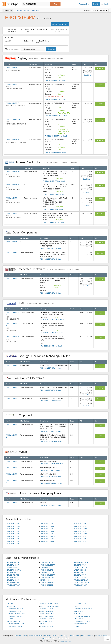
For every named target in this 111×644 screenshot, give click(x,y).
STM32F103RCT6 (13, 565)
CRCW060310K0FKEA (15, 609)
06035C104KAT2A (80, 624)
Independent (43, 30)
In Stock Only (28, 41)
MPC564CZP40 (46, 580)
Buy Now (100, 69)
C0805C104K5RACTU (48, 611)
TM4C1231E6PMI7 (12, 140)
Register (96, 4)
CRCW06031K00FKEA (82, 621)
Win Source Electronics (26, 378)
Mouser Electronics (41, 162)
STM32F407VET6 (80, 565)
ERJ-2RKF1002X (46, 621)
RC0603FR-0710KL (47, 619)
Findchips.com (10, 4)
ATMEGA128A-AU (80, 568)
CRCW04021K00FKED (15, 611)
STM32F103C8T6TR (81, 563)
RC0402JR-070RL (47, 609)
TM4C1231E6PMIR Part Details (56, 116)
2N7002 (43, 624)
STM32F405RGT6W (14, 570)
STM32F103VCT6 (80, 575)
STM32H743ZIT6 (13, 583)
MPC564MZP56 (12, 568)
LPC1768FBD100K (81, 570)
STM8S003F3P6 (80, 573)
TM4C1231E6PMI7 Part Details (56, 152)
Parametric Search (50, 636)
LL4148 (77, 626)
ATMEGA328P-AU (47, 568)
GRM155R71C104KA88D (16, 614)
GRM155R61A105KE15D (16, 624)
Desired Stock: (11, 40)
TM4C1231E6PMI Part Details (55, 80)
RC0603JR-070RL (47, 626)
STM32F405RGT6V (47, 578)
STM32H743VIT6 (13, 575)
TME (30, 303)
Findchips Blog (84, 4)
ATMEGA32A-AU (80, 578)
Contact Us (18, 636)
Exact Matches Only (43, 42)
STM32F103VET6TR (48, 565)
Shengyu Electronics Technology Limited (39, 356)
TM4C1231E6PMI (12, 68)
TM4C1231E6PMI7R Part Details (56, 136)
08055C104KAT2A (13, 621)
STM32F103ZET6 (47, 583)
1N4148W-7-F (79, 611)
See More (87, 75)
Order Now (100, 214)
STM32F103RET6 (13, 578)
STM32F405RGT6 (47, 563)
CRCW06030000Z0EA (15, 616)
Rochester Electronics (43, 269)
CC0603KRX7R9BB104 (82, 616)
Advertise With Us (64, 638)
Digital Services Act (87, 636)
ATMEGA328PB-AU (81, 580)
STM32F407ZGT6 (47, 585)
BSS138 (10, 619)
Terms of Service (74, 636)
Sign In (106, 4)
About (25, 636)
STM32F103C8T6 (13, 563)
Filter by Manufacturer (13, 49)
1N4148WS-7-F (79, 614)
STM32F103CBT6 (13, 573)
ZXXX (76, 606)
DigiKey (34, 58)
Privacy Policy (62, 636)
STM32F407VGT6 (47, 570)
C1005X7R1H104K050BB (49, 604)
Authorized (30, 30)
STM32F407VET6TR (48, 575)
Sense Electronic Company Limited (36, 493)
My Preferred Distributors (15, 30)
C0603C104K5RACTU (48, 614)
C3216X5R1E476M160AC (49, 606)
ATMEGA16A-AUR (80, 585)
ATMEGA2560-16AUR (82, 583)
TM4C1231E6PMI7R (13, 119)
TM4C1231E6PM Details (60, 24)
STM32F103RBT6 (13, 580)
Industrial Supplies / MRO (60, 30)
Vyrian (17, 452)
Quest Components (23, 232)
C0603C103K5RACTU (15, 626)
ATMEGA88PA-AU (13, 585)
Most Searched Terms (36, 636)
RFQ (100, 313)
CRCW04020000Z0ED (48, 616)
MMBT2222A (78, 619)
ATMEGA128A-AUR (47, 573)
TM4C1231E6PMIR (12, 103)
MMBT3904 (11, 606)
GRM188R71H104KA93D (83, 609)
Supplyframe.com (65, 641)
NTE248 (10, 604)
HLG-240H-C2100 (80, 604)
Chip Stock (20, 415)
